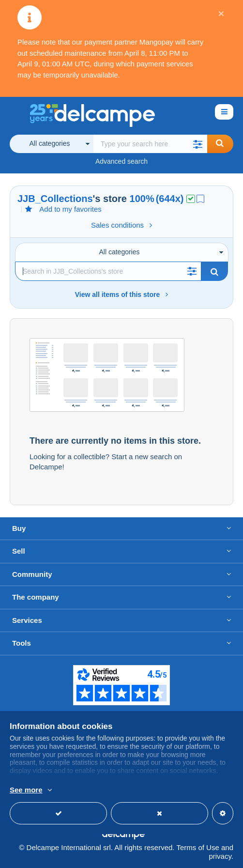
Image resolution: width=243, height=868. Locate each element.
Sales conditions (121, 225)
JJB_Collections (55, 199)
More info (151, 790)
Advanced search (121, 161)
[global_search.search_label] (150, 144)
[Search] (108, 271)
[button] (197, 144)
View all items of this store (122, 294)
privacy (220, 856)
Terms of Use (197, 847)
